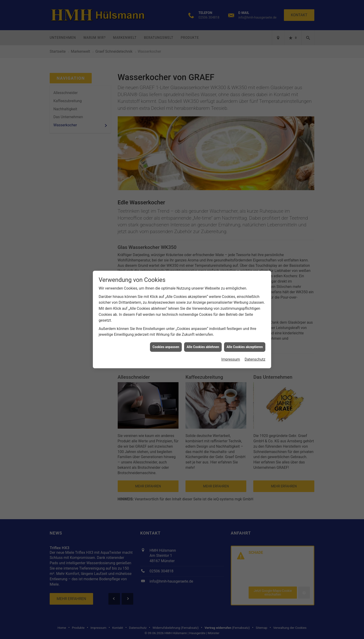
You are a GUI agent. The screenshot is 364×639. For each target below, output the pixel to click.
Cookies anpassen (166, 338)
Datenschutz (255, 350)
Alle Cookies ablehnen (203, 338)
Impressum (231, 350)
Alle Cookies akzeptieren (245, 338)
